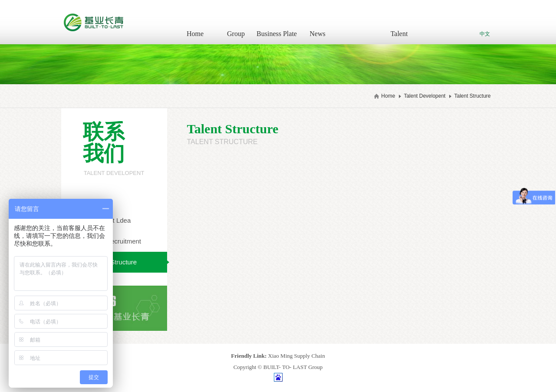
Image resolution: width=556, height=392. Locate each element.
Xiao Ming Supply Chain (297, 356)
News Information (317, 37)
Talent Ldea (114, 220)
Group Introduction (236, 37)
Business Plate (277, 34)
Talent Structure (472, 96)
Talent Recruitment (114, 241)
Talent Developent (399, 37)
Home (195, 34)
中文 (485, 34)
